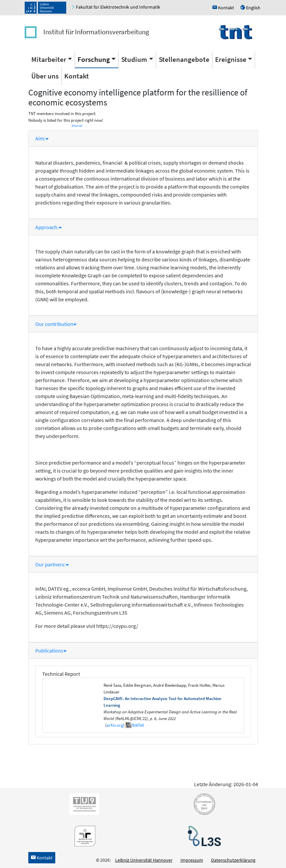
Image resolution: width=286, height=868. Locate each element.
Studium (134, 59)
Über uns (45, 76)
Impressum (192, 860)
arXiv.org (115, 725)
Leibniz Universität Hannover (144, 860)
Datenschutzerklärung (233, 860)
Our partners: (52, 564)
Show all (77, 126)
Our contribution (56, 324)
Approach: (49, 227)
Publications (51, 651)
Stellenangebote (184, 59)
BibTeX (138, 725)
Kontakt (77, 76)
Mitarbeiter (49, 59)
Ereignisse (231, 59)
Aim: (42, 138)
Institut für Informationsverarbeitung (96, 32)
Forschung (94, 59)
